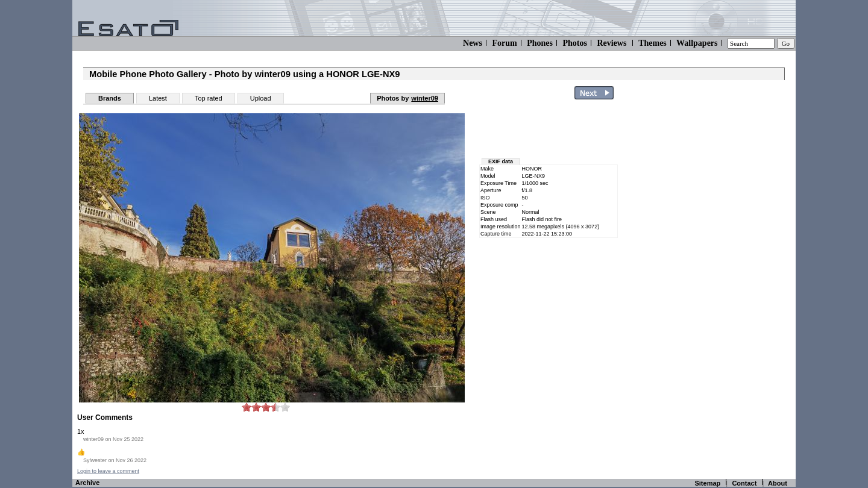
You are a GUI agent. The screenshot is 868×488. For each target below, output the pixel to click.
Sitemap (707, 483)
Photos (574, 43)
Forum (504, 43)
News (473, 43)
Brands (110, 98)
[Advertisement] (725, 285)
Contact (744, 483)
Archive (87, 483)
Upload (261, 98)
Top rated (209, 98)
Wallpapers (697, 43)
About (778, 483)
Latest (158, 98)
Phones (540, 43)
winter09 (425, 98)
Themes (653, 43)
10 (285, 407)
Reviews (612, 43)
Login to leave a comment (108, 471)
